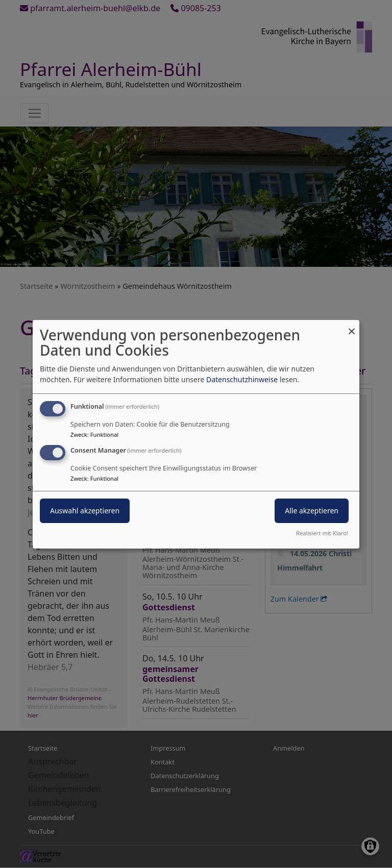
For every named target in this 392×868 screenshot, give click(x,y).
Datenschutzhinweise (242, 379)
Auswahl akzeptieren (85, 511)
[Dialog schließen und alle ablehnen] (352, 326)
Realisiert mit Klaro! (322, 533)
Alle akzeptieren (312, 511)
